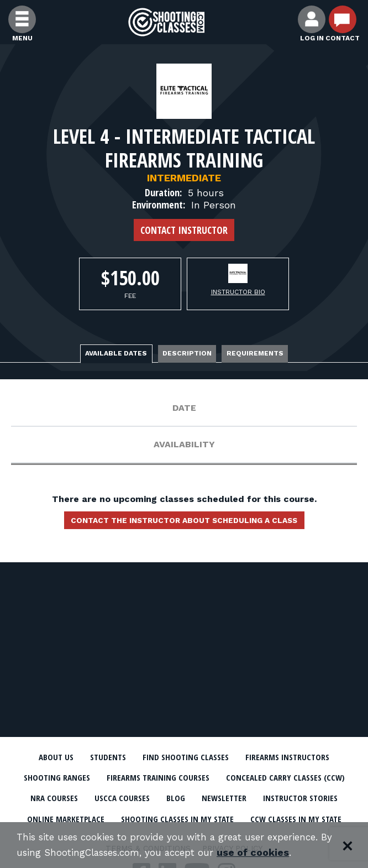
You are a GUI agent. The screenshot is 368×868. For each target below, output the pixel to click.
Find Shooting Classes (185, 757)
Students (105, 757)
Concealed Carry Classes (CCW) (97, 798)
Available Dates (114, 353)
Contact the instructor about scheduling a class (184, 521)
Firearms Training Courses (227, 778)
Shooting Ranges (122, 778)
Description (187, 353)
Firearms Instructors (290, 757)
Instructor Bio (238, 292)
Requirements (257, 353)
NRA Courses (200, 798)
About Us (52, 757)
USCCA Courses (270, 798)
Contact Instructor (184, 230)
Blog (324, 798)
